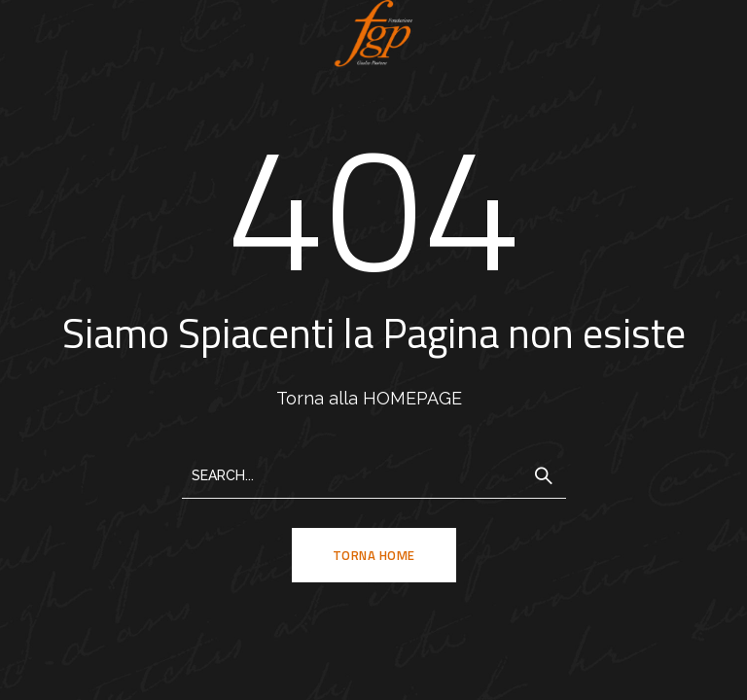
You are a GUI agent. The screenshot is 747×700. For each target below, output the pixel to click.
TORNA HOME (374, 555)
